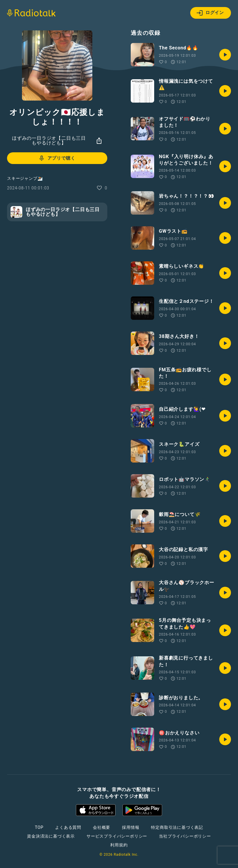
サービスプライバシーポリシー (117, 836)
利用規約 (119, 845)
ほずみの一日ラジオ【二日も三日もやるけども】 (49, 140)
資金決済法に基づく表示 (51, 836)
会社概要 (102, 827)
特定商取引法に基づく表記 (177, 827)
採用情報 (131, 827)
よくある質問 (68, 827)
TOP (39, 827)
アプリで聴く (57, 158)
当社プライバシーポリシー (185, 836)
